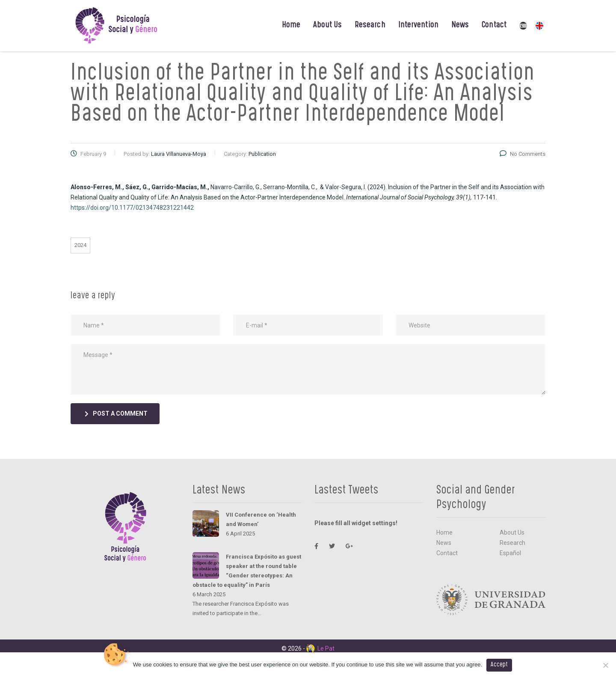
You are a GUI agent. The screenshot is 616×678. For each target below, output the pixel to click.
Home (291, 26)
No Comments (523, 154)
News (460, 26)
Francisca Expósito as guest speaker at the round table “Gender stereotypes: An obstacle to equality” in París (247, 571)
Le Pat (320, 648)
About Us (327, 26)
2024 (80, 245)
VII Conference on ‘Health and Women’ (261, 519)
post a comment (116, 413)
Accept (499, 665)
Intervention (418, 26)
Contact (494, 26)
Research (370, 26)
